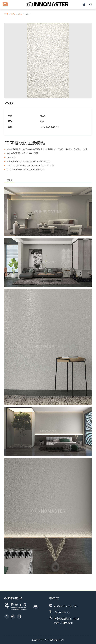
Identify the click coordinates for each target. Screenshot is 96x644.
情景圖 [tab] (10, 180)
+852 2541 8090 (62, 612)
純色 (20, 14)
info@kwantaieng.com (65, 606)
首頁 (6, 14)
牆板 (13, 14)
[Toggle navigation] (5, 4)
